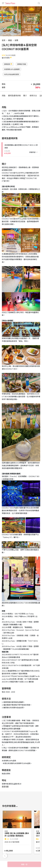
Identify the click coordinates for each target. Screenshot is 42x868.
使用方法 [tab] (33, 95)
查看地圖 (5, 786)
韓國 (10, 40)
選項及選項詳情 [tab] (14, 95)
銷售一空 (24, 864)
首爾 (16, 40)
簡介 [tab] (25, 95)
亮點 (4, 95)
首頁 (4, 40)
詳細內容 (33, 152)
